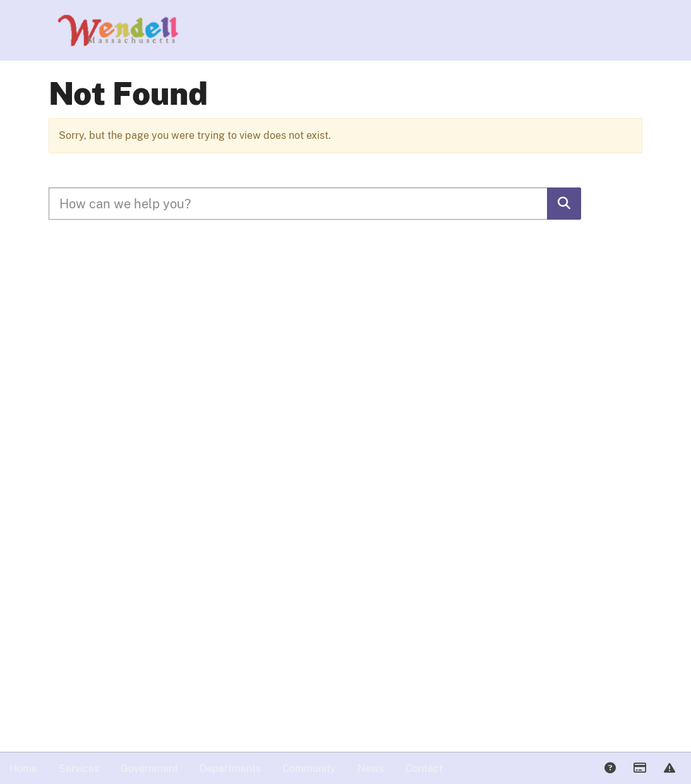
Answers (610, 769)
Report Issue (669, 769)
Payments (639, 769)
